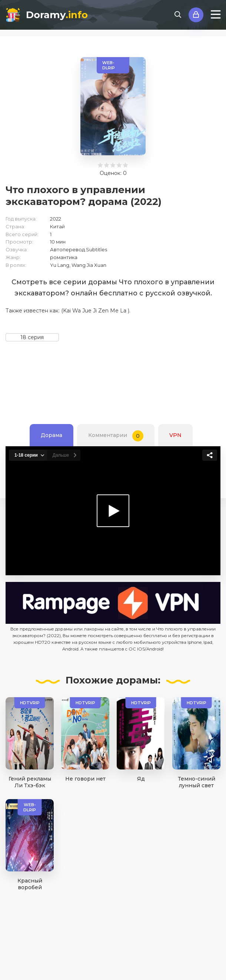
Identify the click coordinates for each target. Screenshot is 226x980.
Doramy (57, 15)
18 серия (32, 337)
